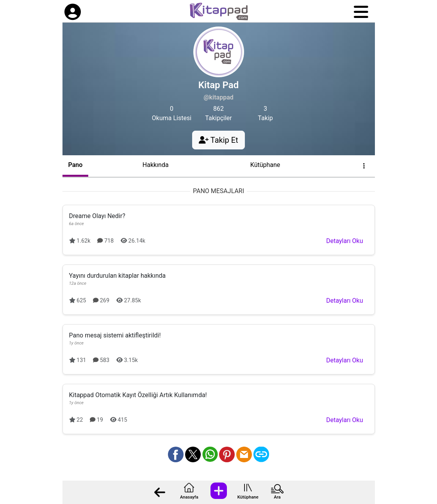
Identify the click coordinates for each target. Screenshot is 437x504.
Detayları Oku (344, 241)
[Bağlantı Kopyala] (261, 454)
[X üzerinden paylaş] (193, 454)
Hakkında (156, 165)
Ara (277, 497)
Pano (76, 165)
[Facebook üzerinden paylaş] (176, 454)
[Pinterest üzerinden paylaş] (227, 454)
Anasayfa (189, 497)
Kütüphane (248, 497)
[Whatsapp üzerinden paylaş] (210, 454)
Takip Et (218, 140)
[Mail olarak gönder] (244, 454)
